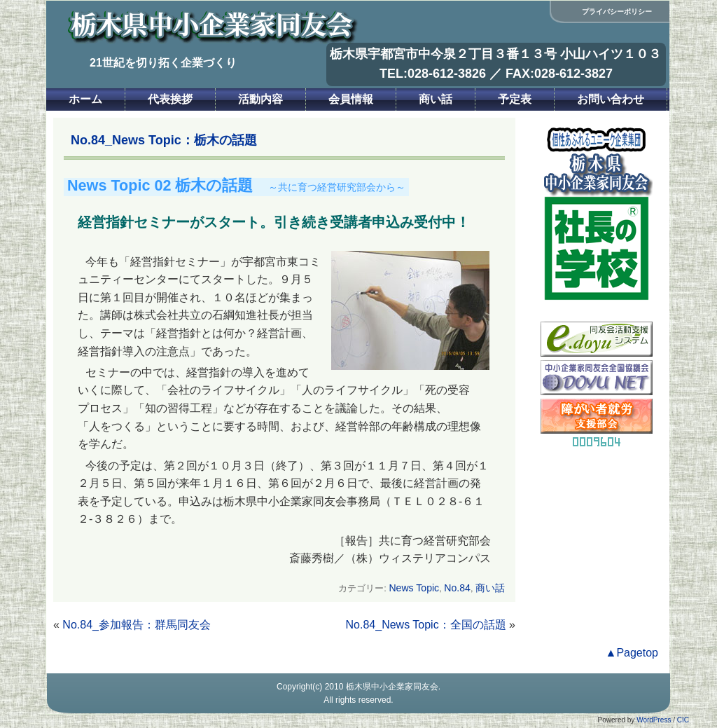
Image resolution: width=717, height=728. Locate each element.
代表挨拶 (170, 99)
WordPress (654, 720)
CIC (683, 720)
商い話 (436, 99)
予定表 (515, 99)
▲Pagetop (632, 653)
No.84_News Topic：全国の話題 (426, 625)
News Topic (414, 588)
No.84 (457, 588)
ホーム (85, 99)
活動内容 (260, 99)
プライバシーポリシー (617, 12)
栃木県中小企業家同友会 (392, 687)
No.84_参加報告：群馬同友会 (137, 625)
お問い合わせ (611, 99)
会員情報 (351, 99)
